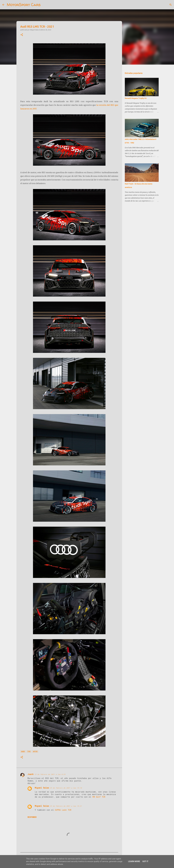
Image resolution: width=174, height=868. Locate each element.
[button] (22, 35)
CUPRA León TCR (63, 810)
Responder (32, 817)
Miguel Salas (42, 788)
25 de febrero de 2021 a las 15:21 (66, 806)
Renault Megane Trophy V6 (136, 98)
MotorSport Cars (24, 5)
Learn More (134, 861)
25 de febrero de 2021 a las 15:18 (66, 788)
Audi (23, 752)
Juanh (31, 774)
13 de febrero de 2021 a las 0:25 (50, 774)
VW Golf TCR (99, 797)
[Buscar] (44, 5)
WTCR (35, 752)
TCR (29, 752)
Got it (145, 861)
